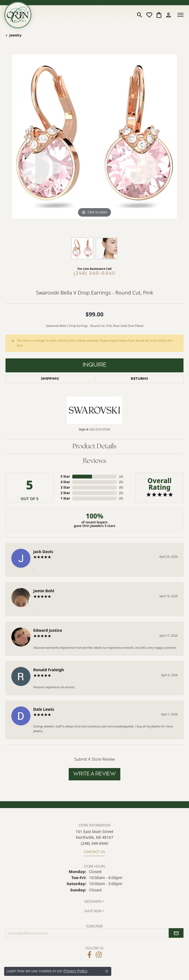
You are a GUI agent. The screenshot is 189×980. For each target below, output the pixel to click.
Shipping (50, 379)
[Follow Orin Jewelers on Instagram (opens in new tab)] (99, 955)
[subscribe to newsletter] (176, 933)
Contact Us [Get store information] (94, 852)
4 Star (65, 482)
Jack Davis (43, 552)
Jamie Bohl (44, 591)
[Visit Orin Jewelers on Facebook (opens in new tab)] (89, 955)
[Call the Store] (94, 843)
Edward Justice (48, 630)
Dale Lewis (44, 709)
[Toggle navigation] (180, 15)
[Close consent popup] (107, 971)
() (121, 476)
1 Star (65, 498)
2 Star (65, 493)
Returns (139, 379)
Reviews (95, 461)
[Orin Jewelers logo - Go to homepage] (18, 15)
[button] (140, 15)
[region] (94, 143)
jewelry (15, 35)
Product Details (94, 447)
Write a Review (95, 774)
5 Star (65, 476)
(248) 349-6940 (95, 274)
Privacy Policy (75, 971)
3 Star (65, 487)
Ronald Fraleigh (49, 670)
